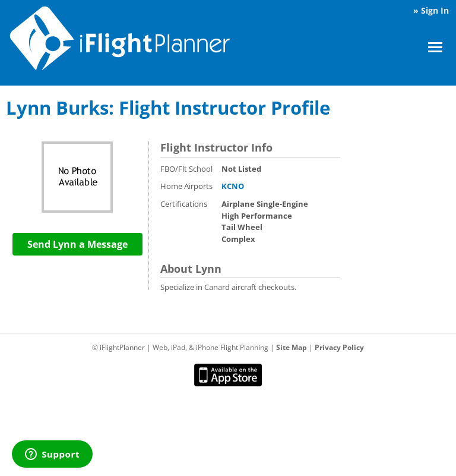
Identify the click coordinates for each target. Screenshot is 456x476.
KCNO (233, 186)
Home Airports (186, 186)
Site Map (292, 347)
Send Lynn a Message (77, 244)
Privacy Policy (339, 347)
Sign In (435, 10)
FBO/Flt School (186, 169)
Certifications (184, 204)
